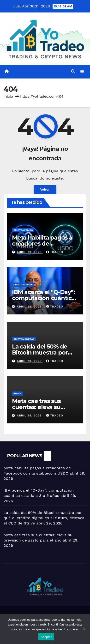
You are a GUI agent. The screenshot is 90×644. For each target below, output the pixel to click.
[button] (73, 71)
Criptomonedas (24, 339)
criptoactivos (23, 230)
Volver (45, 190)
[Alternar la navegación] (82, 72)
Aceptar (46, 637)
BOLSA (17, 394)
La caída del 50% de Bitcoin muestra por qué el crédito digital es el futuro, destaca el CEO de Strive (44, 518)
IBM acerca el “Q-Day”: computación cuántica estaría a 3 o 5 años (43, 298)
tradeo (55, 252)
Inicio (8, 96)
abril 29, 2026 (30, 252)
